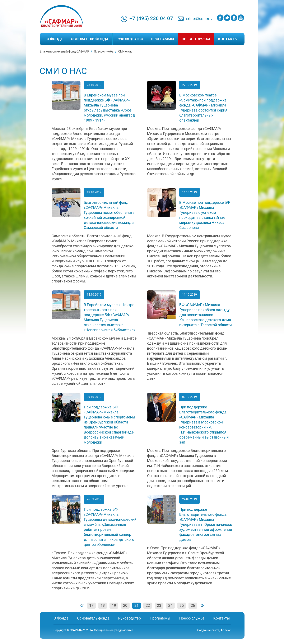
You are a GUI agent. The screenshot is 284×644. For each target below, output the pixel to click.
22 (148, 605)
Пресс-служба (196, 39)
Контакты (228, 39)
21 (136, 605)
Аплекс (226, 630)
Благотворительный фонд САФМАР (64, 51)
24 (170, 605)
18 (103, 605)
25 (182, 605)
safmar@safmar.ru (199, 19)
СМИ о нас (125, 51)
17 (91, 605)
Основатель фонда (90, 39)
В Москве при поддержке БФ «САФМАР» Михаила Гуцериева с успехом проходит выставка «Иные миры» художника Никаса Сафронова (205, 215)
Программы (162, 39)
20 (125, 605)
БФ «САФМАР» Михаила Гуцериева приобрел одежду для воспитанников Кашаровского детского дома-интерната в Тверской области (206, 315)
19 (114, 605)
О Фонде (55, 39)
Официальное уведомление (114, 630)
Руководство (130, 39)
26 (193, 605)
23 (159, 605)
